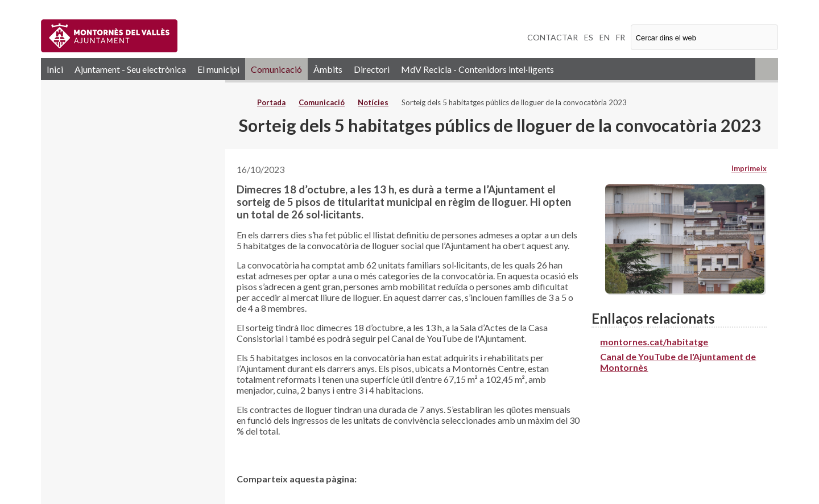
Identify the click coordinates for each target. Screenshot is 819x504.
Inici (55, 69)
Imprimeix (749, 168)
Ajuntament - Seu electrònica (130, 69)
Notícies (373, 102)
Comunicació (276, 69)
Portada (271, 102)
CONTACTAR (553, 37)
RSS (767, 69)
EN (605, 37)
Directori (372, 69)
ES (589, 37)
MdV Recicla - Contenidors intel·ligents (477, 69)
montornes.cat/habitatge (654, 342)
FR (621, 37)
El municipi (218, 69)
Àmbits (328, 69)
